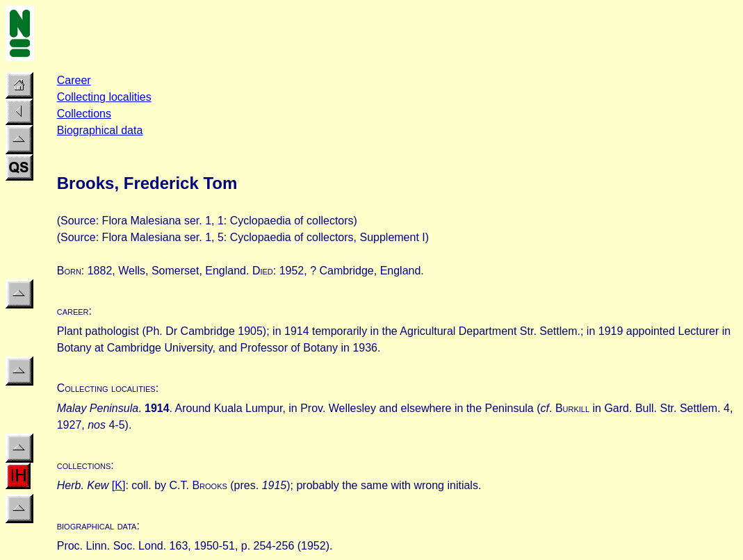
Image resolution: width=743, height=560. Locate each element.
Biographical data (100, 130)
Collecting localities (104, 97)
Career (74, 80)
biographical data (97, 526)
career (73, 311)
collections (84, 465)
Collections (84, 114)
